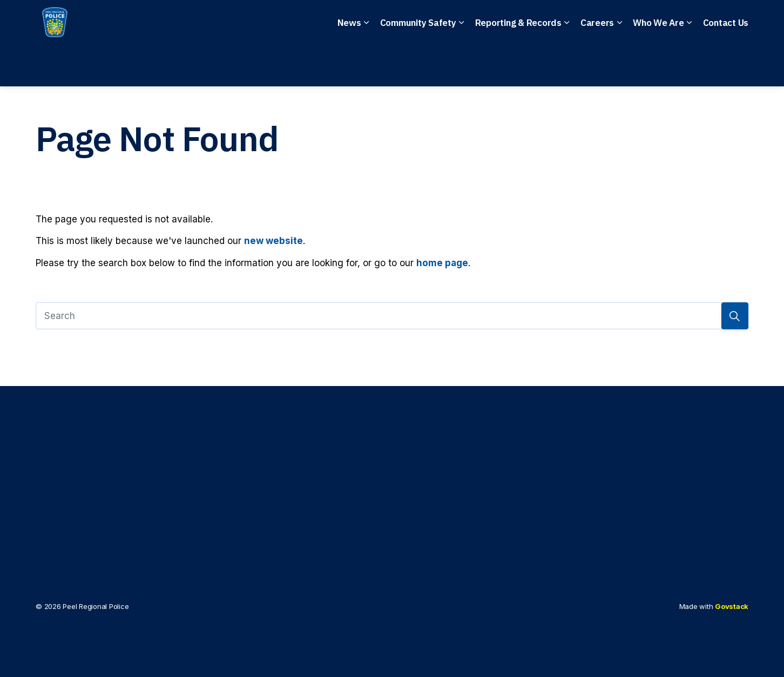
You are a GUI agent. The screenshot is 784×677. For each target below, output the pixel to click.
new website (273, 241)
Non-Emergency (359, 22)
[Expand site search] (738, 22)
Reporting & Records (518, 65)
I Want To (689, 22)
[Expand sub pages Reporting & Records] (567, 65)
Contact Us (726, 65)
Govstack (732, 606)
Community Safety (418, 65)
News (349, 65)
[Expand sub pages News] (367, 65)
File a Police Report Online (584, 22)
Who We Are (658, 65)
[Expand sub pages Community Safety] (462, 65)
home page (442, 263)
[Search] (392, 316)
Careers (597, 65)
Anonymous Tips (459, 22)
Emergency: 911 (263, 22)
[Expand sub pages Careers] (619, 65)
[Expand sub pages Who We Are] (690, 65)
